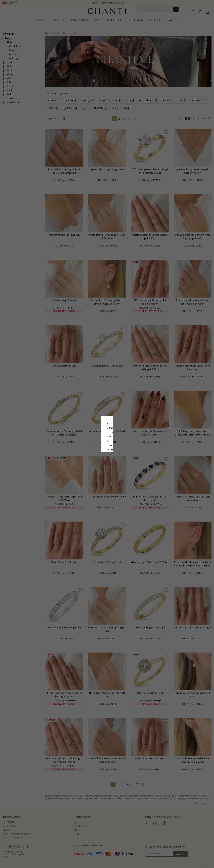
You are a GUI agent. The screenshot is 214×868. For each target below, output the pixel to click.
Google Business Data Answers (116, 446)
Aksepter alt (107, 454)
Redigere (122, 461)
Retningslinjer (87, 442)
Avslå (92, 461)
